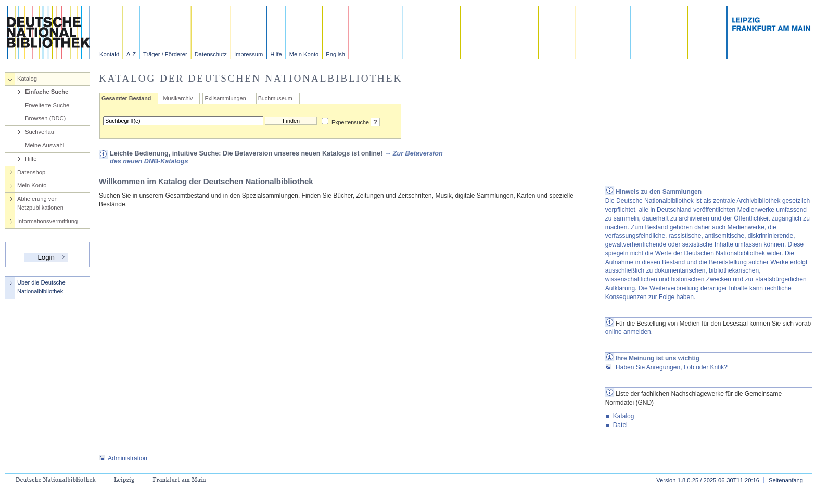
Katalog (27, 79)
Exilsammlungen (225, 98)
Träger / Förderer (165, 54)
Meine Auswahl (44, 145)
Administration (123, 458)
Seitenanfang (786, 480)
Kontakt (109, 54)
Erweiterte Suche (47, 105)
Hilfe (276, 54)
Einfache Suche (47, 92)
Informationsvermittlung (47, 221)
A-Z (131, 54)
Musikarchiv (178, 98)
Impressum (248, 54)
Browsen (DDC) (45, 118)
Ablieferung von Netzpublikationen (40, 203)
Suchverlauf (40, 132)
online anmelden (628, 332)
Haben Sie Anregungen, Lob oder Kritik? (666, 367)
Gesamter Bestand (126, 98)
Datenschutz (211, 54)
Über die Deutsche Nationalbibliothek (41, 287)
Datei (620, 425)
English (335, 54)
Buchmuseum (275, 98)
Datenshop (31, 172)
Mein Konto (304, 54)
